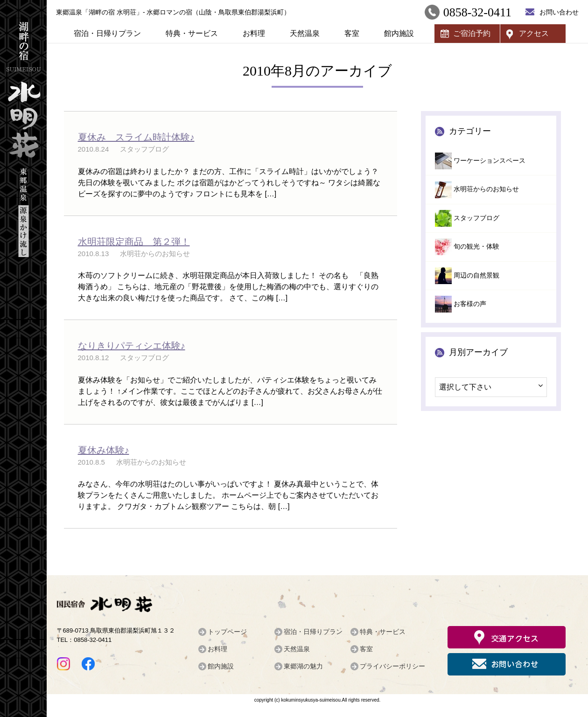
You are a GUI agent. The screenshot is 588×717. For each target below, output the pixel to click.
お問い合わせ (559, 12)
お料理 (254, 33)
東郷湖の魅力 (303, 666)
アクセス (534, 33)
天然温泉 (305, 33)
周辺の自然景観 (476, 275)
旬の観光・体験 (476, 247)
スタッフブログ (476, 218)
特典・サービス (192, 33)
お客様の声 (470, 304)
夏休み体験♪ (104, 450)
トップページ (227, 632)
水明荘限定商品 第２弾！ (134, 242)
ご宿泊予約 (472, 33)
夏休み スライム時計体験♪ (136, 137)
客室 (352, 33)
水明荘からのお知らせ (486, 189)
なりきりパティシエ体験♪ (132, 346)
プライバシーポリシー (392, 666)
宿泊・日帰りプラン (107, 33)
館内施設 (399, 33)
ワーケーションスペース (490, 161)
